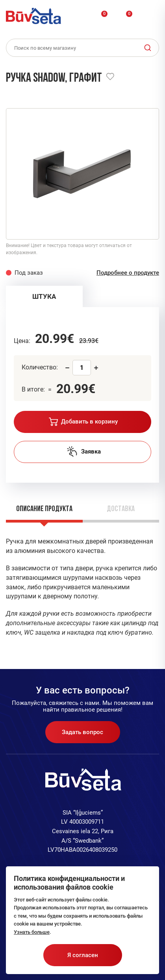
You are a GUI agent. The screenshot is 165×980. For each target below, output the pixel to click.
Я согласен (83, 955)
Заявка (83, 452)
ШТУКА (44, 296)
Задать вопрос (82, 732)
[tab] (44, 296)
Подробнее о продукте (128, 273)
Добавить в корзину (83, 422)
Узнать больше (32, 932)
